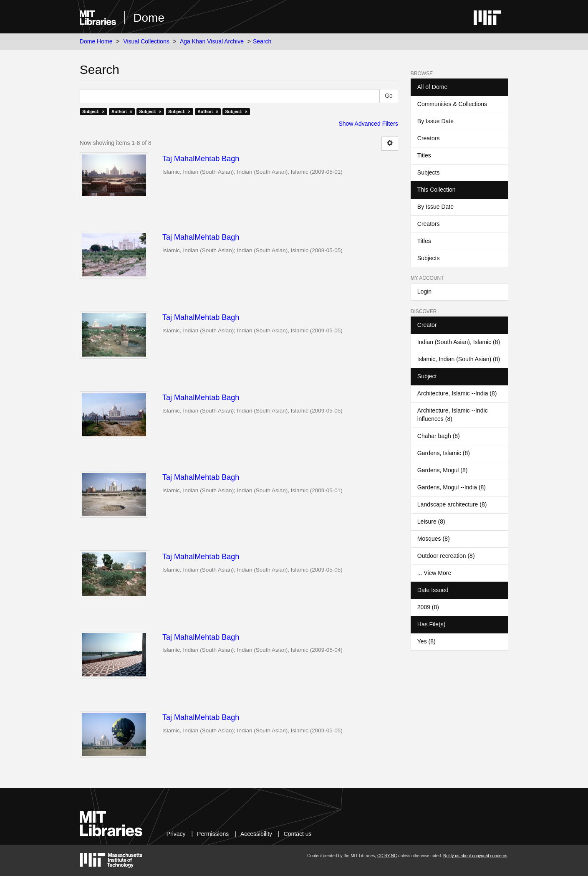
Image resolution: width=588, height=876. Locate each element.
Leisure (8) (431, 522)
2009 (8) (428, 607)
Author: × (122, 111)
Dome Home (96, 41)
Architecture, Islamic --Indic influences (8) (453, 415)
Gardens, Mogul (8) (443, 470)
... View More (434, 573)
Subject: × (93, 111)
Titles (424, 155)
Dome (149, 18)
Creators (429, 138)
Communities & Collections (452, 104)
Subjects (429, 172)
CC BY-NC (387, 856)
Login (424, 291)
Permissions (213, 834)
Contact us (298, 834)
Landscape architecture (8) (452, 504)
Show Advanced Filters (368, 124)
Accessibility (256, 834)
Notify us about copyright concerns (475, 856)
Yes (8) (426, 641)
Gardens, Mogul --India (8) (452, 487)
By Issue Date (435, 121)
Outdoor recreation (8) (446, 556)
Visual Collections (146, 41)
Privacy (176, 834)
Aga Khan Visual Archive (212, 41)
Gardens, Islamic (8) (444, 453)
